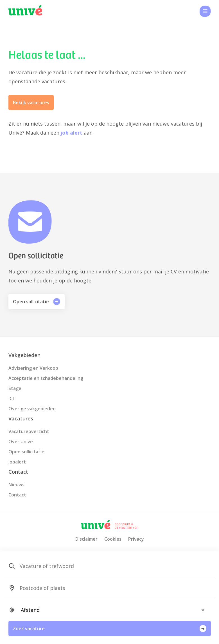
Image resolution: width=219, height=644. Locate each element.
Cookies (113, 539)
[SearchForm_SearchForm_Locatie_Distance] (110, 610)
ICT (12, 398)
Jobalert (17, 462)
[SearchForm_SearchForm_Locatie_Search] (110, 588)
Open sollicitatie (37, 302)
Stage (15, 388)
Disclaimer (86, 539)
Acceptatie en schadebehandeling (46, 378)
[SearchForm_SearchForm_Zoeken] (110, 566)
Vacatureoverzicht (29, 431)
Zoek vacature (110, 629)
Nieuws (16, 485)
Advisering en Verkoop (33, 368)
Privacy (136, 539)
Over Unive (21, 442)
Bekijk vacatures (31, 102)
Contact (17, 495)
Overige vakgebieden (32, 409)
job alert (72, 133)
